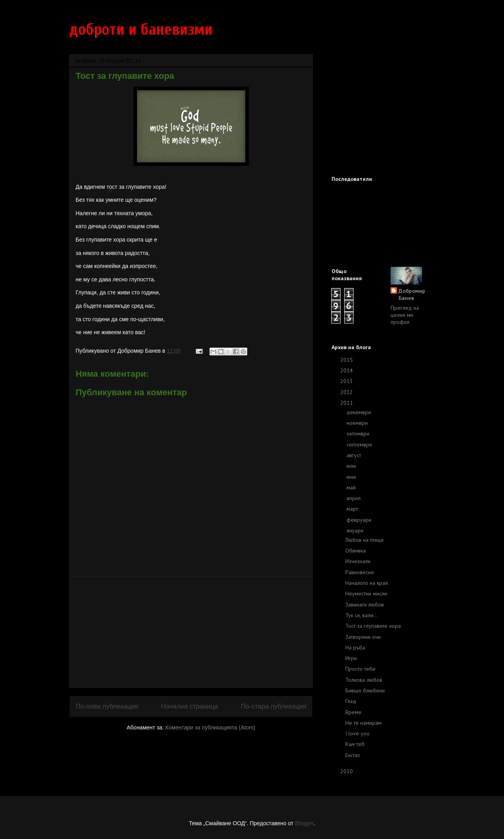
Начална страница (190, 706)
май (352, 487)
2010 (347, 771)
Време (353, 712)
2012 (347, 392)
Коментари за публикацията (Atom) (210, 727)
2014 (347, 370)
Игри (351, 658)
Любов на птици (364, 540)
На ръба (355, 647)
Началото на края (367, 583)
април (354, 498)
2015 (347, 360)
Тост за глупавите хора (373, 626)
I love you (357, 733)
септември (360, 445)
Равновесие (360, 572)
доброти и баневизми (141, 30)
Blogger (304, 823)
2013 (347, 381)
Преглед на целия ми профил (405, 315)
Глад (351, 701)
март (353, 509)
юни (352, 477)
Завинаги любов (365, 605)
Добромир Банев (412, 294)
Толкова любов (364, 680)
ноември (358, 423)
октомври (359, 433)
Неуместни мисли (366, 593)
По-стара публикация (274, 706)
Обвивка (356, 551)
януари (356, 530)
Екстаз (353, 755)
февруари (360, 520)
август (355, 455)
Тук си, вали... (361, 615)
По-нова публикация (107, 706)
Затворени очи (363, 637)
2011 (347, 403)
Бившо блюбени (365, 690)
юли (352, 466)
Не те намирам (363, 723)
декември (359, 412)
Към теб (355, 744)
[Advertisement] (191, 632)
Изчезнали (358, 561)
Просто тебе (360, 669)
